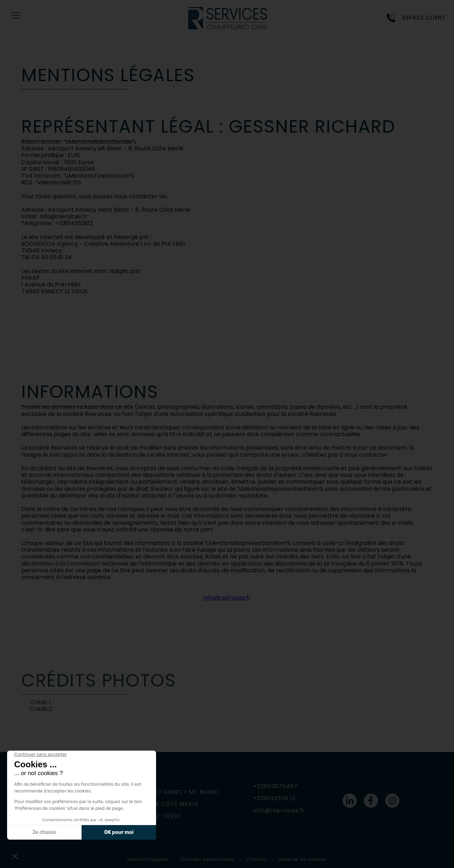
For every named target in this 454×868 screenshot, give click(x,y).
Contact (257, 859)
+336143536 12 (275, 798)
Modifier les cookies (303, 859)
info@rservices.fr (227, 598)
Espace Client (424, 18)
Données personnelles (207, 859)
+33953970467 (276, 786)
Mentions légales (148, 859)
